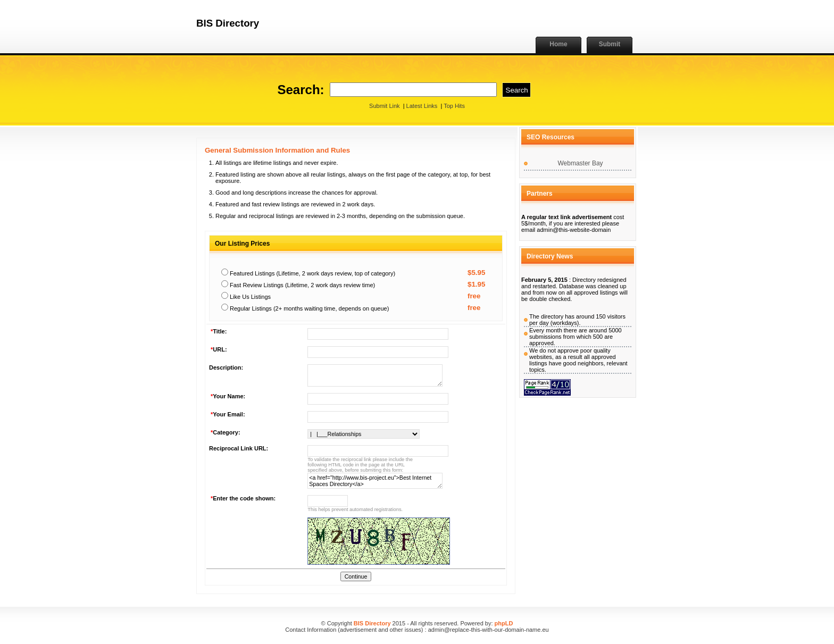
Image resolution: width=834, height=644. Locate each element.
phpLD (504, 623)
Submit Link (384, 106)
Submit (610, 44)
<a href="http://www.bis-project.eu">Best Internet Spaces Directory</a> (375, 481)
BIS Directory (372, 623)
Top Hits (454, 106)
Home (558, 44)
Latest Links (422, 106)
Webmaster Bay (580, 163)
